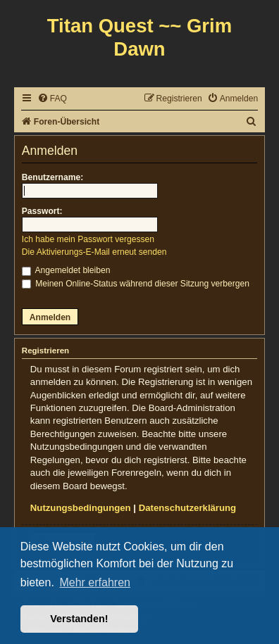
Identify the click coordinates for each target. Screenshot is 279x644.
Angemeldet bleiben (66, 270)
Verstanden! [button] (79, 619)
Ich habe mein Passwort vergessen (88, 239)
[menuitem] (52, 99)
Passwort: (42, 211)
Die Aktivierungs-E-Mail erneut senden (94, 252)
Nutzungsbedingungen (81, 508)
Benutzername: (52, 177)
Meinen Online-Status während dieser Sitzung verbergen (136, 284)
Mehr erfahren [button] (95, 582)
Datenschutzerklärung (188, 508)
